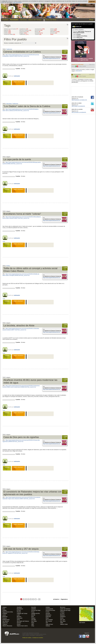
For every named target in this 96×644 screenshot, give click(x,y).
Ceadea (4, 610)
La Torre (62, 614)
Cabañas (34, 609)
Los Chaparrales (81, 39)
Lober (18, 615)
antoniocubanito (77, 75)
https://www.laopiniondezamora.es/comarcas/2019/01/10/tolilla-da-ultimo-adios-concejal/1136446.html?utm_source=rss (21, 275)
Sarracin (19, 623)
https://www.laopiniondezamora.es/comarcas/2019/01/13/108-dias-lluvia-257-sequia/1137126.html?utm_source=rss (21, 553)
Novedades (14, 20)
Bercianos (63, 607)
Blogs (91, 20)
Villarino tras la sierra (22, 626)
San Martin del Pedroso (23, 621)
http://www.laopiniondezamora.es (51, 58)
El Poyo (19, 610)
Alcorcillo (34, 607)
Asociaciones (40, 29)
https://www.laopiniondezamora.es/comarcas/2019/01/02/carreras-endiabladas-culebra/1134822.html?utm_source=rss (21, 55)
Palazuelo (48, 617)
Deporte (7, 30)
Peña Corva (80, 38)
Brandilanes (20, 609)
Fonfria (47, 612)
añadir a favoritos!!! (19, 82)
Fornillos (62, 612)
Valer (33, 624)
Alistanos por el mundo (11, 29)
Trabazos (5, 624)
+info (4, 79)
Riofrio (62, 618)
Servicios (23, 20)
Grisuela (48, 614)
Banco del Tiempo (35, 20)
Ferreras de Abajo (36, 610)
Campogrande (49, 609)
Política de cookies (27, 638)
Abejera (4, 607)
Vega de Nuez (49, 624)
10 (39, 599)
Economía (39, 30)
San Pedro (34, 621)
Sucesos (54, 33)
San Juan (63, 620)
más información (17, 3)
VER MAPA (86, 615)
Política (7, 33)
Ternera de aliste (9, 34)
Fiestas (7, 32)
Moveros (19, 617)
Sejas (33, 623)
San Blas (34, 620)
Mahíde (33, 615)
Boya (4, 609)
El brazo (79, 34)
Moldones (5, 617)
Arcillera (48, 607)
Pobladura (63, 617)
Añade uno (78, 27)
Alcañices (19, 607)
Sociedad (39, 33)
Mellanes (62, 615)
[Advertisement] (83, 91)
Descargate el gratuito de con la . (83, 59)
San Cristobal (49, 620)
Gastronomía (24, 32)
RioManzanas (6, 620)
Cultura (54, 29)
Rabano (33, 618)
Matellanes (48, 615)
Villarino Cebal (64, 624)
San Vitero (63, 621)
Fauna (53, 30)
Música (38, 32)
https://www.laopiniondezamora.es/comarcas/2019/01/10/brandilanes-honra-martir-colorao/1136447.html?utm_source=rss (22, 218)
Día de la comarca (25, 30)
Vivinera (48, 626)
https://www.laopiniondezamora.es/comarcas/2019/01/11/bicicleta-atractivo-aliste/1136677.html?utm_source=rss (21, 329)
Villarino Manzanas (7, 626)
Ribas (47, 618)
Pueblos (5, 20)
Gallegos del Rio (35, 614)
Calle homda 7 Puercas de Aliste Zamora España (82, 32)
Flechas (19, 612)
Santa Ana (5, 623)
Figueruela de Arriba (8, 612)
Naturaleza (55, 32)
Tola (47, 623)
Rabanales (20, 618)
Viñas (33, 626)
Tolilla (62, 623)
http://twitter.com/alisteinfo (78, 106)
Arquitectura (24, 29)
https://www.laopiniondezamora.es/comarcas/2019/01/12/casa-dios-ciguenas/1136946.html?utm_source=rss (21, 441)
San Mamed (6, 621)
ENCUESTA (79, 71)
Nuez (33, 617)
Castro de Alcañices (65, 609)
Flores (33, 612)
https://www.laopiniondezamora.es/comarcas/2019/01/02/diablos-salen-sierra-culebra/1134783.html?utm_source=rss (21, 110)
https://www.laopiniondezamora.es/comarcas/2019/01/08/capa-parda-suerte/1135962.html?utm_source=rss (22, 163)
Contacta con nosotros (38, 638)
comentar (7, 82)
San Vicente (49, 621)
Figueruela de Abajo (65, 610)
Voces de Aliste (51, 20)
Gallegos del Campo (22, 614)
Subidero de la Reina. (82, 36)
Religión (23, 33)
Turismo (38, 34)
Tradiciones (24, 34)
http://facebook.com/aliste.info (79, 100)
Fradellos (5, 614)
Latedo (4, 615)
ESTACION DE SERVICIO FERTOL (77, 64)
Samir (18, 620)
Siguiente (64, 599)
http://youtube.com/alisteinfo (79, 112)
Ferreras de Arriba (50, 610)
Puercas (5, 618)
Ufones (19, 624)
